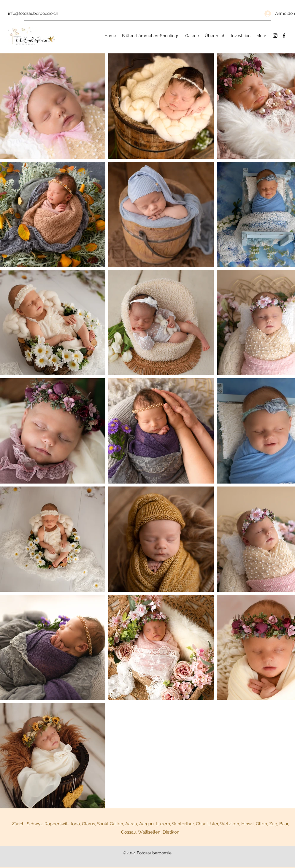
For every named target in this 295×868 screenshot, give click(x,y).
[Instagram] (275, 36)
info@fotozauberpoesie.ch (33, 13)
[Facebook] (284, 36)
